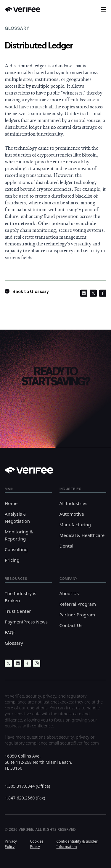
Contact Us (71, 625)
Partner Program (77, 615)
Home (11, 503)
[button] (104, 9)
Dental (66, 546)
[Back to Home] (22, 10)
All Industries (74, 503)
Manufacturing (75, 525)
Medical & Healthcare (82, 535)
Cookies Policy (37, 844)
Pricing (12, 560)
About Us (69, 593)
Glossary (14, 643)
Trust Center (18, 611)
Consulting (16, 549)
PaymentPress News (26, 622)
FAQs (10, 632)
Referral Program (78, 604)
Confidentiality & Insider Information (77, 844)
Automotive (72, 514)
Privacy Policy (11, 844)
